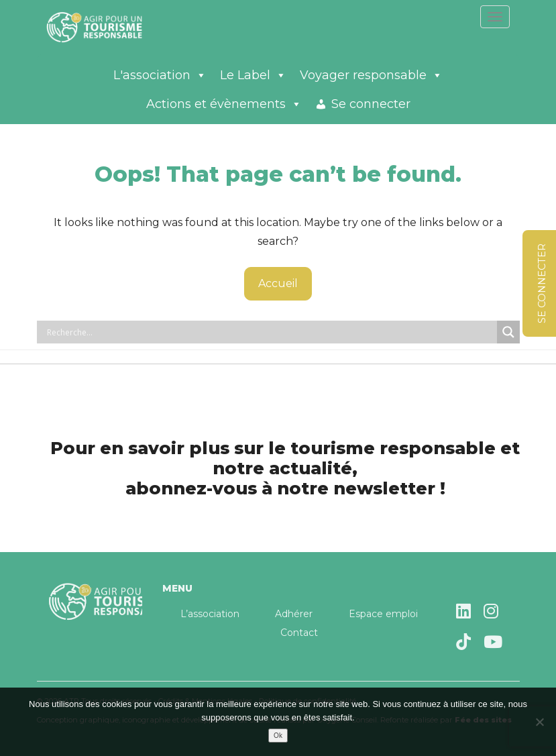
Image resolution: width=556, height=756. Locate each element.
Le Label (253, 75)
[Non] (539, 722)
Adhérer (294, 614)
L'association (160, 75)
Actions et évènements (224, 104)
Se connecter (371, 104)
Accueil (278, 283)
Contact (299, 633)
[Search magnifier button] (508, 332)
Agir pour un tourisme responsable (111, 27)
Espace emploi (383, 614)
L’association (210, 614)
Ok (278, 736)
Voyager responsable (371, 75)
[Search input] (270, 332)
